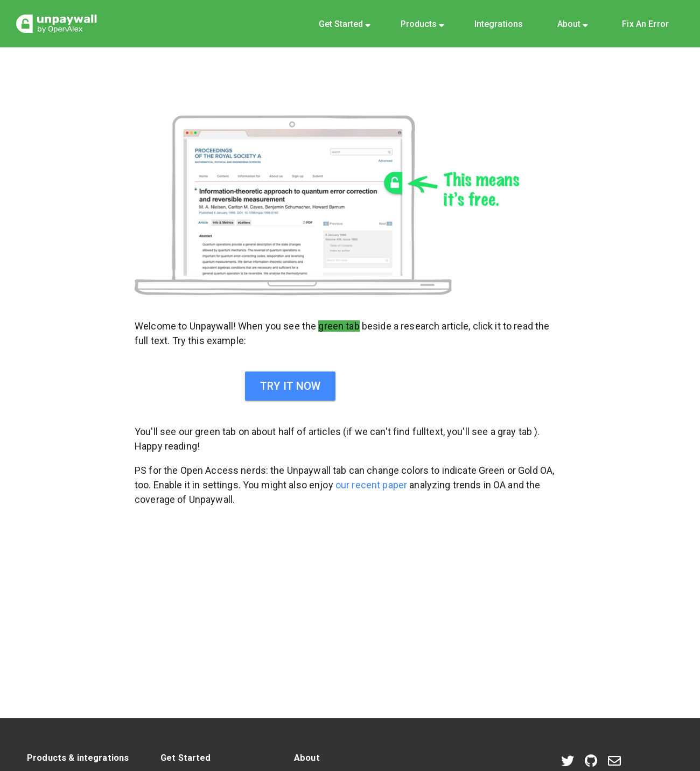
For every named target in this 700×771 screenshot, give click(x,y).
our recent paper (371, 485)
